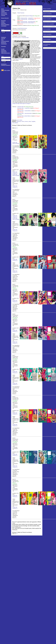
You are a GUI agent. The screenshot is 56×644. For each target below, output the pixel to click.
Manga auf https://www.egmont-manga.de (22, 103)
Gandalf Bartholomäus (22, 28)
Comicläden (4, 26)
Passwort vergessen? (6, 65)
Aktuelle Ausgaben (5, 10)
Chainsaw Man (20, 107)
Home (2, 9)
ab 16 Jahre (20, 120)
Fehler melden (7, 70)
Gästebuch (4, 37)
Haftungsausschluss (6, 53)
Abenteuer (19, 121)
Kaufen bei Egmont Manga (16, 143)
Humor (26, 121)
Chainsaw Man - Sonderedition (27, 19)
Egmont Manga (29, 16)
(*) (17, 173)
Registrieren (4, 64)
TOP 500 (3, 39)
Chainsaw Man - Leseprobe (27, 18)
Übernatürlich (15, 123)
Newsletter (3, 46)
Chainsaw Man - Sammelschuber (28, 22)
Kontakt (3, 49)
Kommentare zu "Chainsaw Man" (22, 38)
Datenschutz (4, 52)
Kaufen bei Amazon (15, 173)
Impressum (4, 50)
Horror (23, 121)
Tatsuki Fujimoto (21, 13)
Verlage (3, 22)
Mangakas (3, 21)
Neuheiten (3, 23)
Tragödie (33, 121)
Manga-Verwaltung (5, 25)
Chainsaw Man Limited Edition (27, 23)
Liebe (30, 121)
